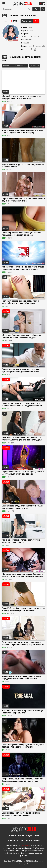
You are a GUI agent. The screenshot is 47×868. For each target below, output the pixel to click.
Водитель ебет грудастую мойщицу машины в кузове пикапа (23, 166)
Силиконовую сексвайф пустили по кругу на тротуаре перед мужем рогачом (23, 746)
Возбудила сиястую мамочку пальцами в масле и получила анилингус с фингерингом (23, 643)
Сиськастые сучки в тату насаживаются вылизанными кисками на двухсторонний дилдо (22, 405)
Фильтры (35, 66)
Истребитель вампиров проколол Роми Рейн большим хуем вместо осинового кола (23, 780)
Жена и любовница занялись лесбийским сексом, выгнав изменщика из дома (22, 336)
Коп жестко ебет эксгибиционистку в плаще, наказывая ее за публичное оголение (23, 268)
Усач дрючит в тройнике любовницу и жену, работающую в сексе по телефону (23, 132)
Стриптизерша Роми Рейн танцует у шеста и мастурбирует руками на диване (23, 473)
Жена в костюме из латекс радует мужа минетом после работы (21, 541)
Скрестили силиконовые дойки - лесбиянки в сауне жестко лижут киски (23, 200)
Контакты (13, 841)
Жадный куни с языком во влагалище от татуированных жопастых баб (21, 97)
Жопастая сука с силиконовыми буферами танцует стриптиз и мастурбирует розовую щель (22, 575)
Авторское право (30, 841)
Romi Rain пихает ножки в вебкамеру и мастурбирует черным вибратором (20, 302)
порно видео (26, 845)
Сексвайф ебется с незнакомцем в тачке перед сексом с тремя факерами (21, 234)
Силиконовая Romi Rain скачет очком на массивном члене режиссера (21, 814)
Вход (38, 836)
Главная (11, 836)
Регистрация (25, 836)
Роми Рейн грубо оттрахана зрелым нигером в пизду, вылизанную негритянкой (23, 609)
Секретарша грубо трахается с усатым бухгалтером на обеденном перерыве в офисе (21, 370)
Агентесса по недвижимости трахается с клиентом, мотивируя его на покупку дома (22, 439)
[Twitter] (31, 50)
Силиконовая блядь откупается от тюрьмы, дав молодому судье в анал (23, 507)
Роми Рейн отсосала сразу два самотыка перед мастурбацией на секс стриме (21, 678)
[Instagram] (35, 50)
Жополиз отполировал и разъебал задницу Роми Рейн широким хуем (22, 712)
